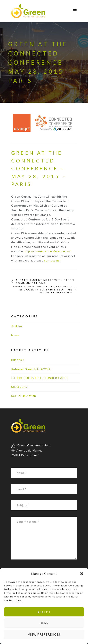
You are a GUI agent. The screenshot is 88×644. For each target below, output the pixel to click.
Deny (44, 623)
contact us (52, 260)
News (15, 335)
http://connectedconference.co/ (47, 251)
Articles (17, 326)
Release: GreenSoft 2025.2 (31, 369)
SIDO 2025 (19, 387)
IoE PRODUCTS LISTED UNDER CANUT (40, 378)
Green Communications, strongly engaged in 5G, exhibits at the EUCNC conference (43, 290)
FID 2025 (18, 360)
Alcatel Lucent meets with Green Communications (45, 281)
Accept (44, 612)
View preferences (44, 634)
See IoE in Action (24, 396)
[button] (82, 574)
